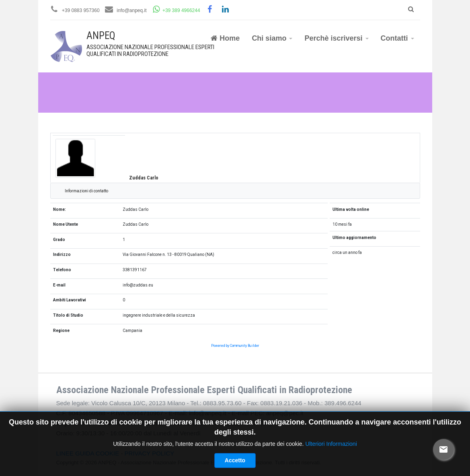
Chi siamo (272, 38)
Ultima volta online (351, 209)
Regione (61, 331)
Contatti (397, 38)
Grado (59, 240)
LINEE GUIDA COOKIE (88, 453)
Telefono (62, 270)
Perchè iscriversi (336, 38)
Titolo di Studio (68, 315)
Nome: (60, 209)
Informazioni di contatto (86, 191)
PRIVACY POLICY (150, 453)
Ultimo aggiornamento (354, 238)
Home (225, 38)
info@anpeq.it (131, 10)
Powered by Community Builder (235, 346)
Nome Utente (66, 224)
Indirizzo (62, 254)
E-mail (59, 285)
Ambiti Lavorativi (70, 300)
